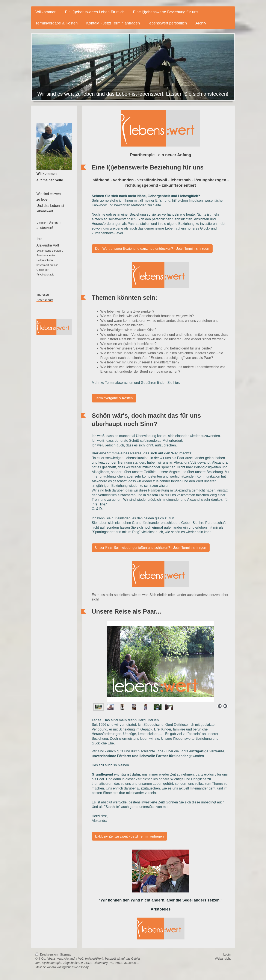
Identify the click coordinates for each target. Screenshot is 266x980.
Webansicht (223, 959)
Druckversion (47, 954)
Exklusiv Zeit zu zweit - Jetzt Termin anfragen (130, 836)
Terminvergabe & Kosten (114, 398)
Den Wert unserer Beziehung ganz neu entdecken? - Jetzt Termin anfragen (152, 249)
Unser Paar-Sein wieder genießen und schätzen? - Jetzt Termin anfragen (151, 548)
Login (227, 954)
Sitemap (66, 954)
